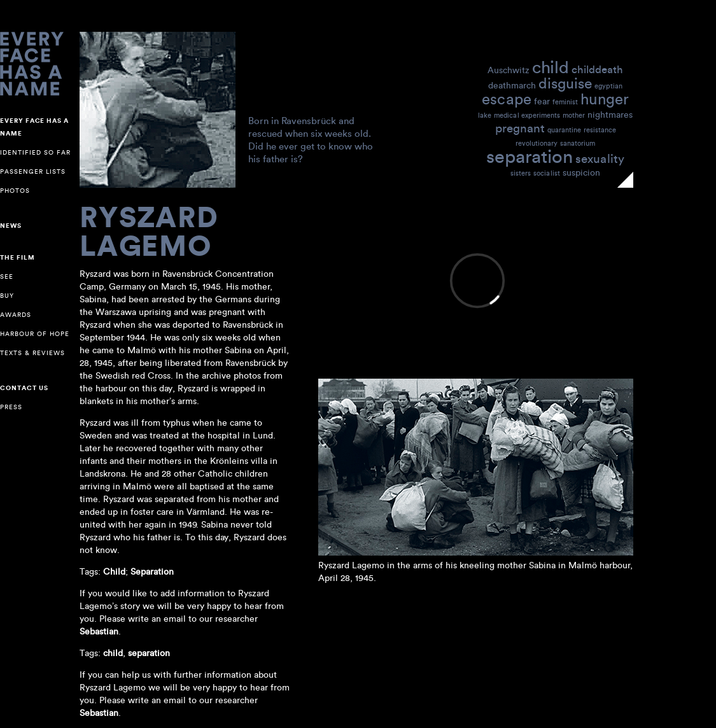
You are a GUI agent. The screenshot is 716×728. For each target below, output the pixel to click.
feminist (565, 102)
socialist (547, 173)
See (7, 276)
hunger (605, 98)
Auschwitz (509, 70)
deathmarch (512, 85)
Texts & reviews (32, 353)
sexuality (600, 158)
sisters (521, 173)
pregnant (520, 128)
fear (542, 101)
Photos (15, 191)
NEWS (11, 226)
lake (485, 115)
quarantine (564, 130)
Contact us (24, 388)
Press (11, 407)
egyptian (608, 86)
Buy (7, 296)
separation (530, 156)
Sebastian (99, 713)
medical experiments (527, 115)
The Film (18, 258)
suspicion (581, 172)
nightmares (610, 114)
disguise (565, 83)
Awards (16, 315)
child (551, 66)
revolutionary (537, 143)
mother (574, 115)
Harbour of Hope (35, 334)
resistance (600, 130)
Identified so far (35, 152)
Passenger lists (33, 171)
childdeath (597, 69)
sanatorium (578, 143)
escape (507, 98)
